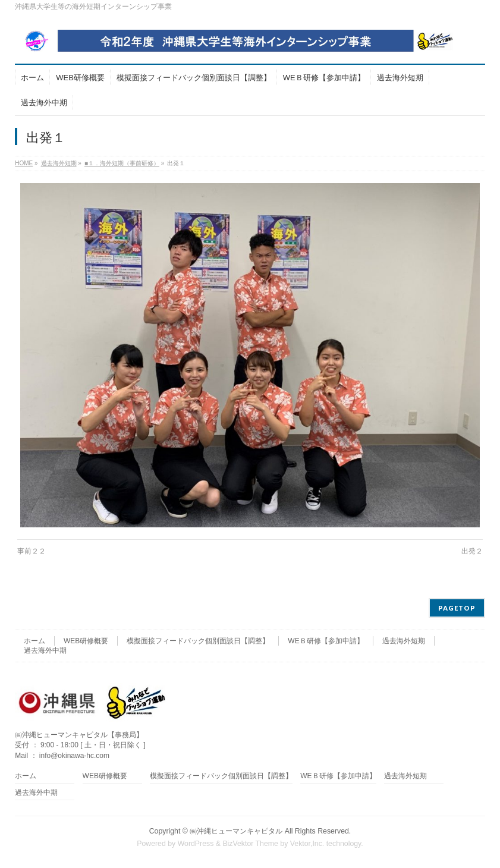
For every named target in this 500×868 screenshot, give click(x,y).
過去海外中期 (45, 650)
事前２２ (32, 551)
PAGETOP (457, 608)
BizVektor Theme (250, 844)
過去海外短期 (404, 641)
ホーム (34, 641)
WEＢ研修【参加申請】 (326, 641)
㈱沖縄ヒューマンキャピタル (236, 831)
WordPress (196, 844)
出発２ (472, 551)
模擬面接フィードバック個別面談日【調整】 (198, 641)
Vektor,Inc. (307, 844)
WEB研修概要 (86, 641)
